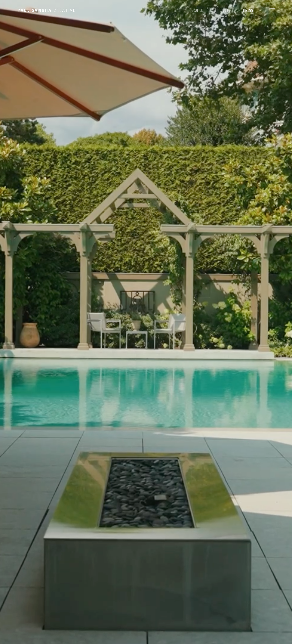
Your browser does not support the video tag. (146, 322)
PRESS (248, 10)
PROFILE (197, 10)
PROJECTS (223, 10)
